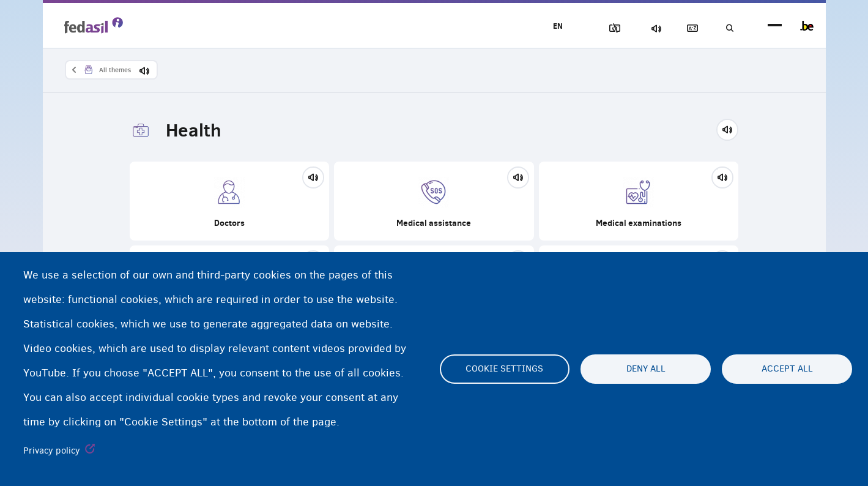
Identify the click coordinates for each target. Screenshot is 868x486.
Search (728, 28)
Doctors (229, 202)
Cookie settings (504, 369)
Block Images (600, 28)
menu (775, 26)
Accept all (787, 369)
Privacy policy (52, 450)
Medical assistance (434, 202)
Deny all (646, 369)
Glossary (685, 28)
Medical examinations (639, 202)
